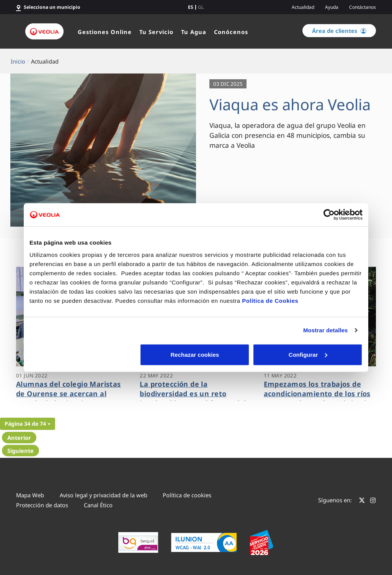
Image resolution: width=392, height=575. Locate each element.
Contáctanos (363, 7)
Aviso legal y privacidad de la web (104, 495)
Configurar (196, 354)
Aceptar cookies (308, 354)
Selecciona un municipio (52, 7)
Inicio (18, 61)
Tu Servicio (156, 32)
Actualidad (303, 7)
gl (201, 7)
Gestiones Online (105, 32)
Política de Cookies (270, 300)
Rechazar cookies (84, 354)
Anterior (19, 438)
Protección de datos (42, 505)
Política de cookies (187, 495)
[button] (28, 424)
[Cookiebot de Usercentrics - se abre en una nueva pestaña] (329, 215)
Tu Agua (194, 32)
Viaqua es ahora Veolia (290, 104)
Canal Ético (98, 505)
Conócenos (231, 32)
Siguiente (20, 451)
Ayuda (332, 7)
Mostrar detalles (326, 330)
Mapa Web (30, 495)
